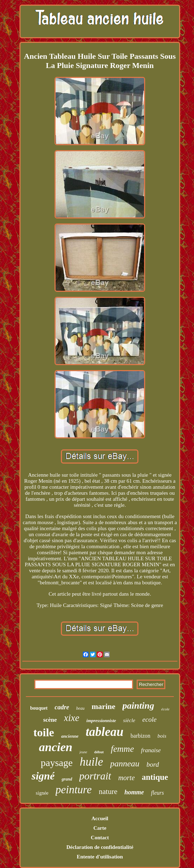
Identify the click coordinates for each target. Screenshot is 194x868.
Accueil (100, 818)
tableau (105, 732)
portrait (95, 776)
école (165, 709)
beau (80, 708)
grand (67, 779)
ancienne (70, 736)
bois (162, 736)
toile (44, 732)
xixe (72, 718)
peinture (74, 790)
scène (50, 720)
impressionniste (101, 721)
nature (108, 792)
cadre (62, 707)
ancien (56, 747)
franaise (151, 750)
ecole (149, 719)
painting (138, 706)
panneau (125, 764)
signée (42, 793)
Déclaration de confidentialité (100, 847)
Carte (100, 828)
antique (155, 777)
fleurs (157, 793)
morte (127, 778)
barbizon (141, 736)
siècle (129, 720)
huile (91, 762)
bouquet (39, 708)
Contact (100, 838)
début (99, 752)
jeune (83, 752)
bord (153, 764)
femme (122, 749)
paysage (57, 763)
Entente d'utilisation (100, 857)
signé (43, 776)
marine (104, 706)
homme (134, 792)
